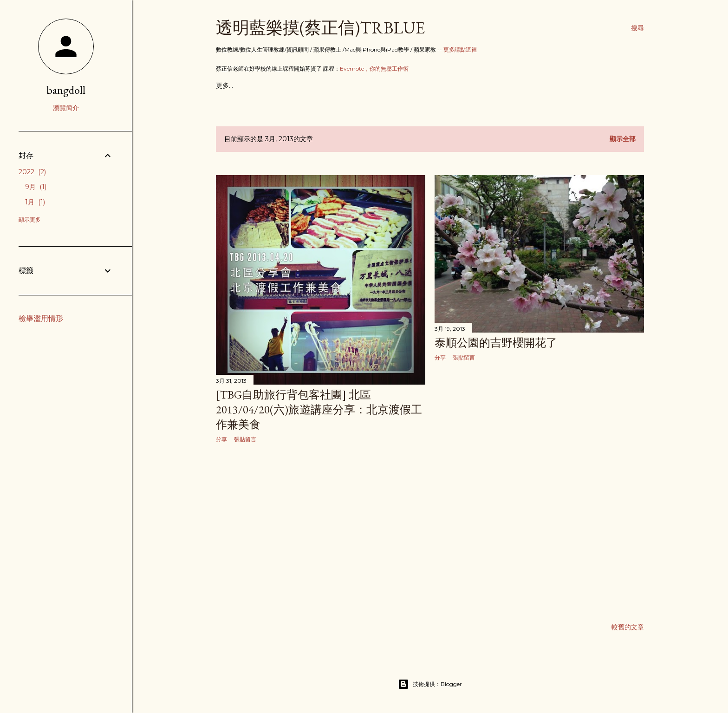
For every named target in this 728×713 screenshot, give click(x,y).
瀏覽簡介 (66, 108)
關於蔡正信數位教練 (307, 85)
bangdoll (66, 90)
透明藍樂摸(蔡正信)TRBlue (320, 28)
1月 (35, 202)
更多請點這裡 (460, 49)
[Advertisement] (321, 532)
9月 (36, 187)
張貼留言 (245, 439)
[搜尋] (637, 28)
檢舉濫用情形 (41, 318)
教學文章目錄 (253, 85)
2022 (32, 172)
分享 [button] (221, 439)
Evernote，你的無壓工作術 (374, 69)
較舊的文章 (628, 627)
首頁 (222, 85)
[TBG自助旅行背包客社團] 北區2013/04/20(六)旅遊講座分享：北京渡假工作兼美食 (319, 409)
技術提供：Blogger (430, 684)
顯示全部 (623, 139)
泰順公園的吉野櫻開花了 (496, 343)
